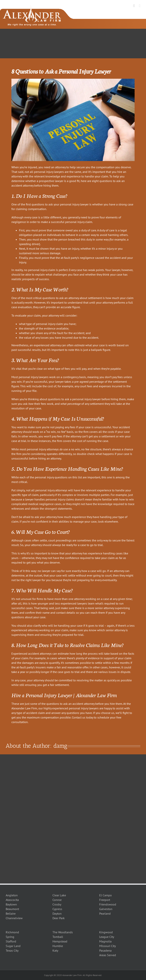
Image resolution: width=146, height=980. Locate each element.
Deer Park (59, 918)
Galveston (106, 909)
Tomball (58, 937)
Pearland (105, 913)
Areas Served (108, 955)
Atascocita (12, 900)
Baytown (11, 904)
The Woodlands (63, 932)
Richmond (12, 932)
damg (60, 746)
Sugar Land (13, 946)
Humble (58, 946)
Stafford (11, 941)
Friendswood (108, 904)
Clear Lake (59, 895)
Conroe (57, 900)
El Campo (106, 895)
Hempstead (60, 941)
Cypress (57, 909)
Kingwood (106, 932)
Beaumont (12, 909)
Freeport (105, 900)
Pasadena (105, 950)
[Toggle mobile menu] (140, 6)
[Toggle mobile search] (134, 6)
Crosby (57, 904)
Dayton (57, 913)
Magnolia (105, 941)
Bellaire (11, 913)
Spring (10, 937)
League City (107, 937)
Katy (55, 950)
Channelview (14, 918)
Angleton (12, 895)
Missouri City (108, 946)
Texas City (12, 950)
